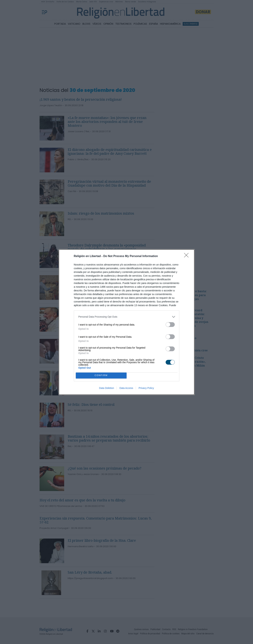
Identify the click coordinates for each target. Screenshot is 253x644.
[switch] (170, 325)
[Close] (187, 256)
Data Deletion (107, 388)
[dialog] (127, 322)
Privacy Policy (146, 388)
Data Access (126, 388)
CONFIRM (101, 375)
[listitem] (127, 317)
